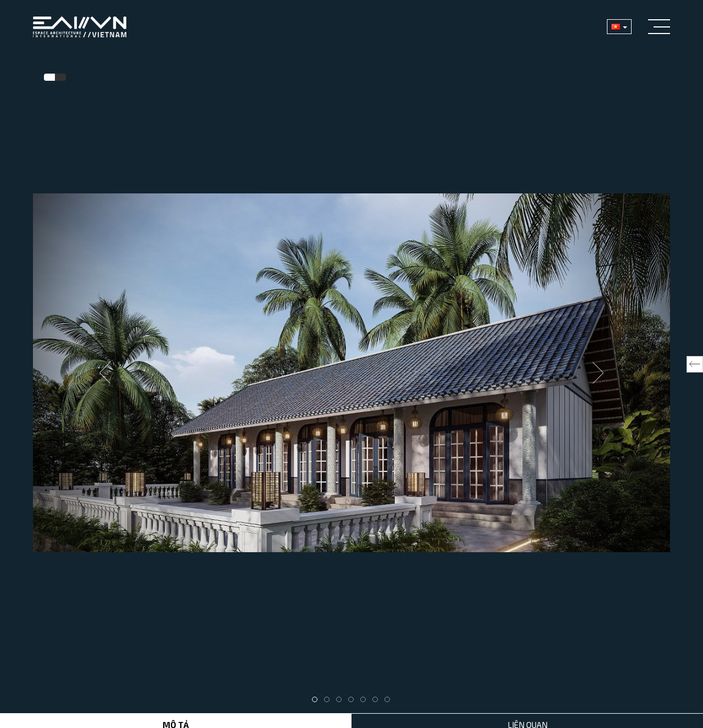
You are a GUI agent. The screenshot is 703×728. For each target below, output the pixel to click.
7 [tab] (390, 690)
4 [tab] (354, 690)
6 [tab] (378, 690)
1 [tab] (317, 690)
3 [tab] (342, 690)
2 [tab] (330, 690)
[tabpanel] (351, 368)
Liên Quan (528, 715)
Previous (105, 368)
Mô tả (176, 715)
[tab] (49, 77)
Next (598, 368)
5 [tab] (366, 690)
